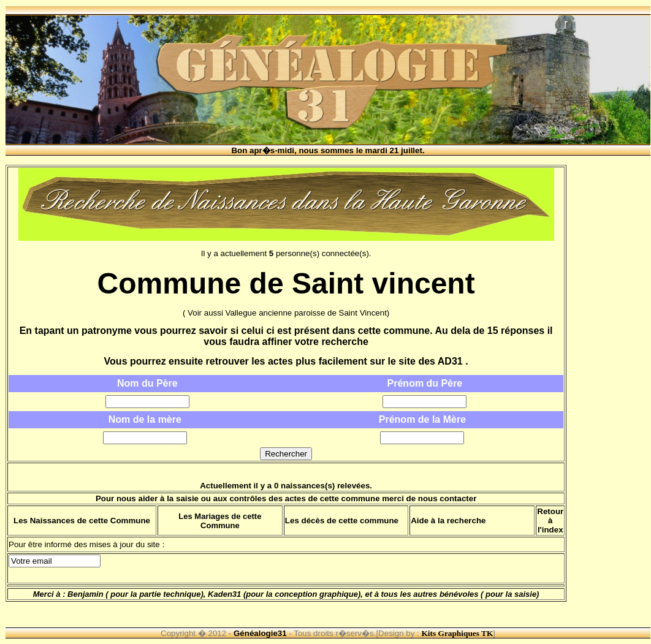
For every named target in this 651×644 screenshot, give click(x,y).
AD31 (450, 361)
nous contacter (447, 498)
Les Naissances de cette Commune (82, 521)
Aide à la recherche (448, 521)
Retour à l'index (550, 521)
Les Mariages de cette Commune (220, 521)
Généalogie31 (260, 633)
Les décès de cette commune (342, 521)
